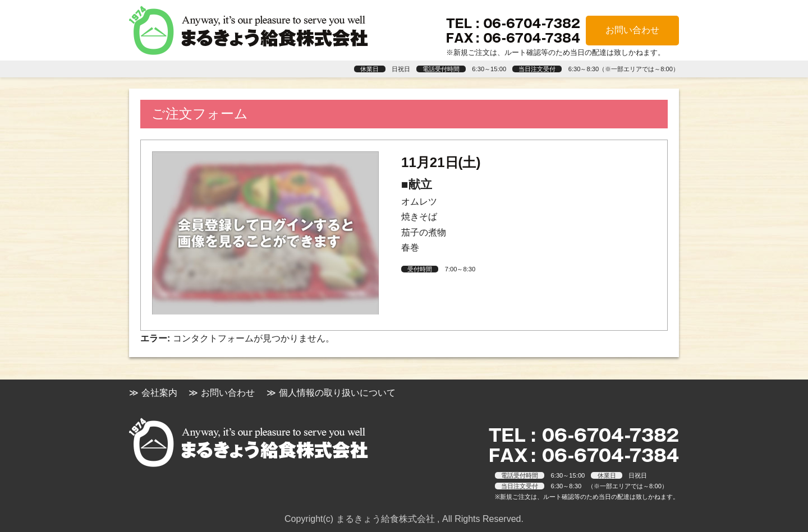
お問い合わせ (632, 30)
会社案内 (159, 393)
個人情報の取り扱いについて (337, 393)
